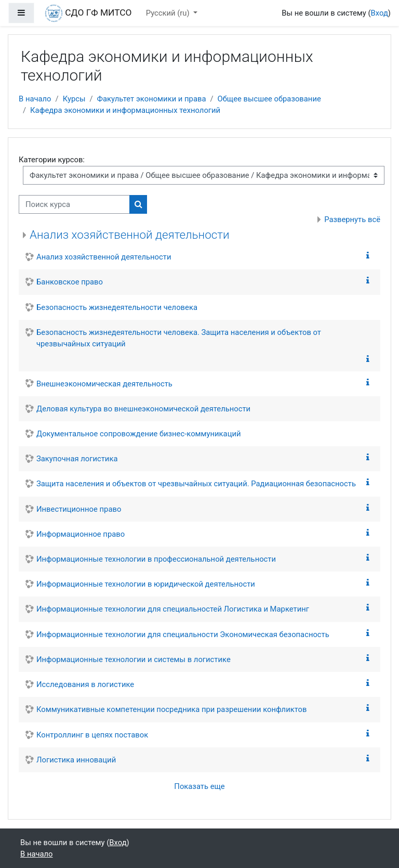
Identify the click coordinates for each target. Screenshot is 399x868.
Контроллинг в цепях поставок (92, 735)
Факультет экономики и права (152, 99)
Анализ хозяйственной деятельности (130, 235)
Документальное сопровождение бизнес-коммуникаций (139, 434)
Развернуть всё (352, 219)
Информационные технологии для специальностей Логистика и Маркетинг (173, 609)
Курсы (74, 99)
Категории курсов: (52, 160)
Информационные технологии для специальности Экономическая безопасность (183, 634)
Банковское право (70, 282)
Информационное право (81, 534)
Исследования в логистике (85, 684)
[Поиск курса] (74, 204)
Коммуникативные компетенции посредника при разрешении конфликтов (171, 709)
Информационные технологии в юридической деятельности (146, 584)
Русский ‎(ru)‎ (169, 13)
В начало (35, 99)
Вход (380, 13)
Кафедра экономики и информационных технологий (125, 110)
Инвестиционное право (79, 509)
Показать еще (199, 786)
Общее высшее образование (269, 99)
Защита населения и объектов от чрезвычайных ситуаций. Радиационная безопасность (196, 484)
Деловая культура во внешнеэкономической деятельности (143, 409)
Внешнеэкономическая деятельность (104, 384)
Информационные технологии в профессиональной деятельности (156, 559)
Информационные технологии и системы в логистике (134, 659)
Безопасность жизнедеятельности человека (117, 307)
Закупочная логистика (77, 459)
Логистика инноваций (76, 760)
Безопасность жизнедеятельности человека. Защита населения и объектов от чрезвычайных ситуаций (179, 338)
